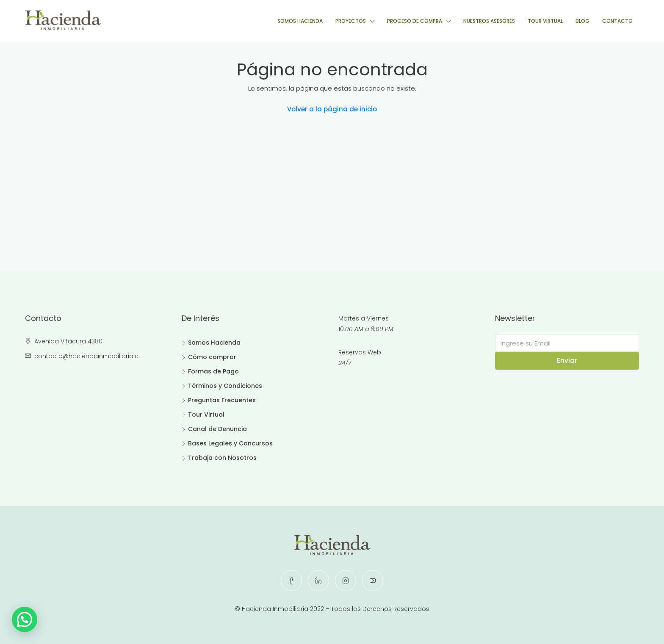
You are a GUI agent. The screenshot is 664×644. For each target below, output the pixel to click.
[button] (27, 619)
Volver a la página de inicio (332, 109)
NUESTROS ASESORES (489, 21)
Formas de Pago (213, 371)
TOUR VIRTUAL (545, 21)
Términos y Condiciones (225, 386)
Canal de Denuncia (217, 429)
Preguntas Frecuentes (222, 400)
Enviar (567, 361)
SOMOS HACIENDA (300, 21)
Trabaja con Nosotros (222, 458)
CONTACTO (617, 21)
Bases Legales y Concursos (230, 443)
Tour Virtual (206, 415)
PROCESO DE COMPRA (415, 21)
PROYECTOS (351, 21)
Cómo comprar (212, 357)
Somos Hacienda (214, 343)
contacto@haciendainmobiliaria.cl (87, 356)
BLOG (582, 21)
